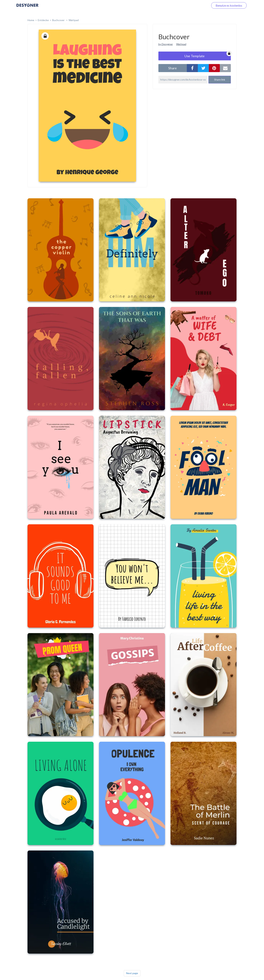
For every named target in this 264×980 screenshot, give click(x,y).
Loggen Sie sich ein (193, 5)
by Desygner (166, 44)
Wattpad (74, 20)
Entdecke (43, 20)
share (173, 68)
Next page (132, 973)
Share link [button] (220, 80)
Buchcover (59, 20)
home (31, 20)
